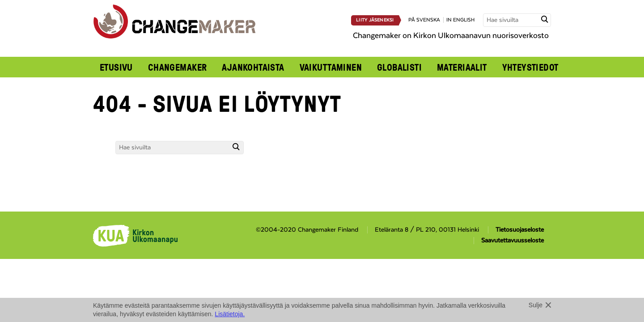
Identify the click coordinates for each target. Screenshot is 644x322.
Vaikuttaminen (331, 67)
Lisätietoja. (230, 314)
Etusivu (116, 67)
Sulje (536, 305)
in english (460, 20)
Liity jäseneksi (375, 20)
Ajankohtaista (253, 67)
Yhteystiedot (530, 67)
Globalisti (399, 67)
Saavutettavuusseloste (513, 241)
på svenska (424, 20)
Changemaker (178, 67)
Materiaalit (462, 67)
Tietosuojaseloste (520, 230)
